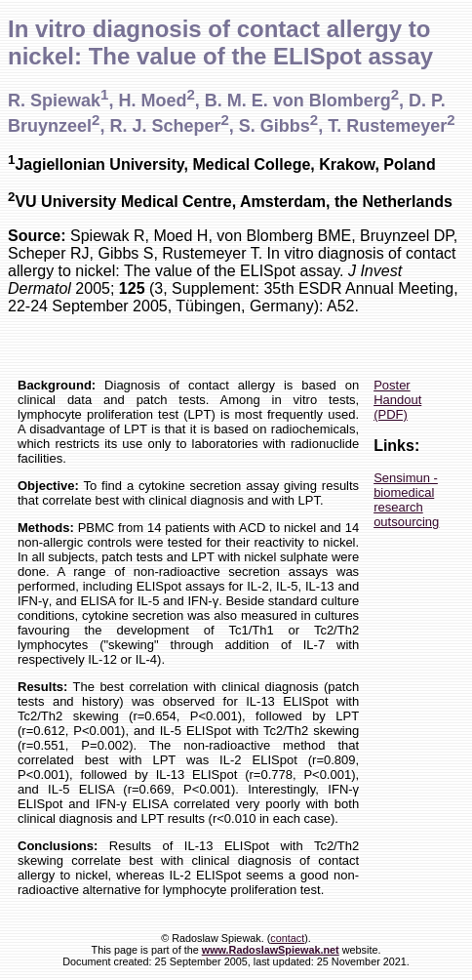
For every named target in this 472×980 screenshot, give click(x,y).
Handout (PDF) (397, 407)
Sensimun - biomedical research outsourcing (406, 500)
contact (287, 938)
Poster (392, 385)
